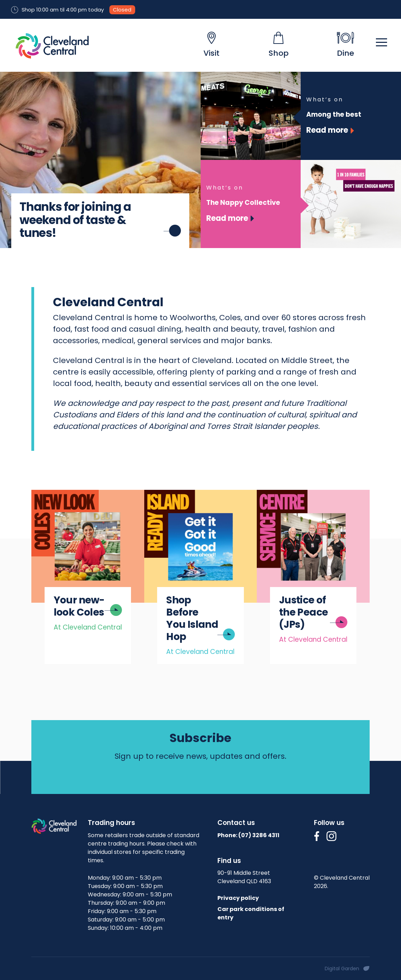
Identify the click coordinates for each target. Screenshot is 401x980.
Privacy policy (238, 898)
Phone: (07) (248, 835)
